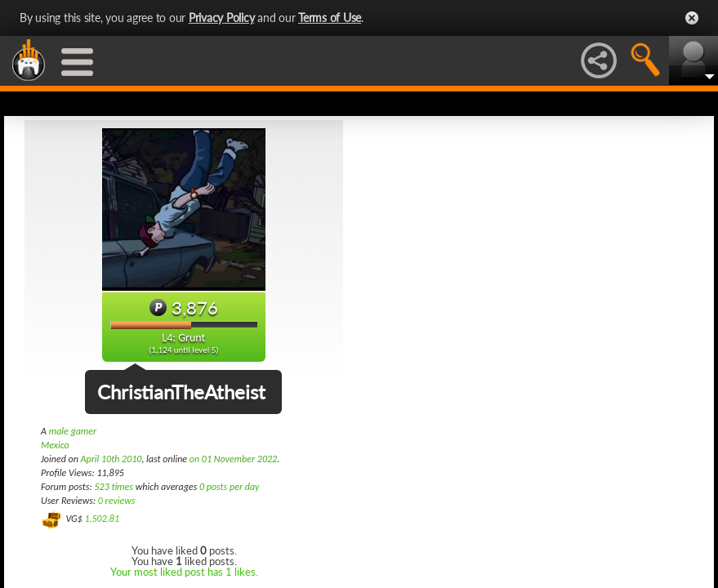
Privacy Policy (222, 18)
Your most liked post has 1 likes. (184, 572)
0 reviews (117, 501)
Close (692, 18)
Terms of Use (330, 18)
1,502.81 (102, 519)
